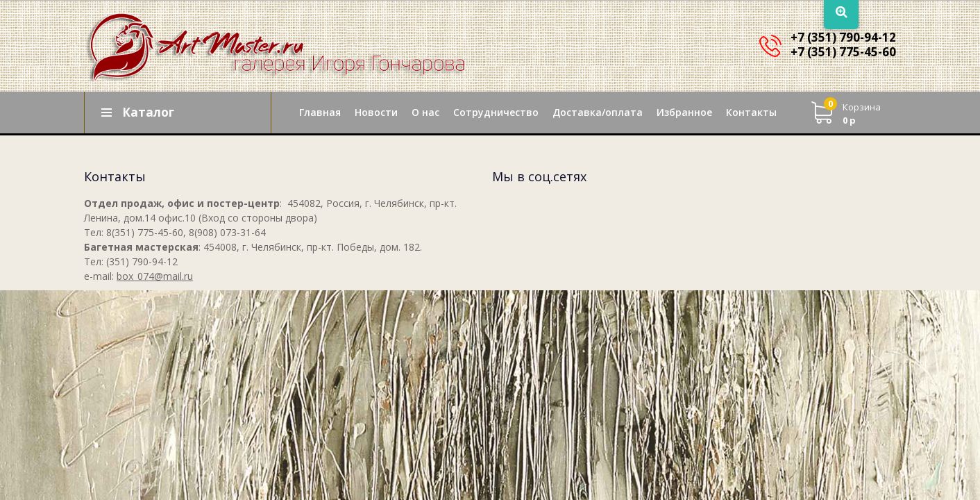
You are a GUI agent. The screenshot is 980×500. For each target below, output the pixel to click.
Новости (376, 112)
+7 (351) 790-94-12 (843, 37)
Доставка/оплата (598, 112)
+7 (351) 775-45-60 (843, 52)
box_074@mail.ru (155, 276)
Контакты (751, 112)
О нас (425, 112)
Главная (320, 112)
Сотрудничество (496, 112)
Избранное (684, 112)
